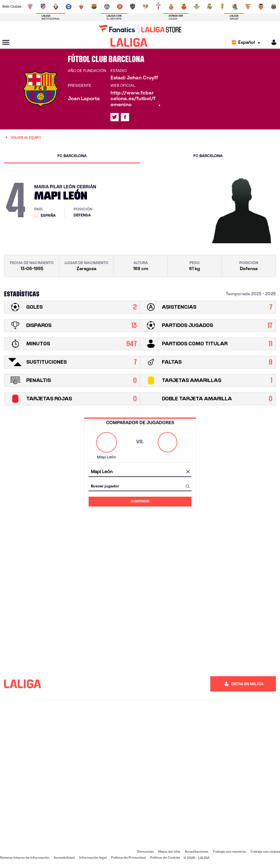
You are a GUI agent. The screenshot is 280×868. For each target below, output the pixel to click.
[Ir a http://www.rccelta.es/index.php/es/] (158, 7)
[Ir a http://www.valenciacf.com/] (261, 7)
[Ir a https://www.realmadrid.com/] (209, 7)
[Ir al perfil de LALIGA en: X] (115, 117)
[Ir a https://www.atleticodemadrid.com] (43, 7)
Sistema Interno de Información (25, 857)
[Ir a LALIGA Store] (140, 29)
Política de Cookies (165, 857)
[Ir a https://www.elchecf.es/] (81, 7)
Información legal (93, 857)
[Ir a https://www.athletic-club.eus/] (30, 7)
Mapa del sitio (169, 851)
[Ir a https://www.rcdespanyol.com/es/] (171, 7)
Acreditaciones (196, 851)
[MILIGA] (272, 42)
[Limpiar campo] (188, 472)
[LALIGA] (129, 42)
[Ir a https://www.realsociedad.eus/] (235, 7)
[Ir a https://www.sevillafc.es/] (248, 7)
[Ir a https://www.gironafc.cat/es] (120, 7)
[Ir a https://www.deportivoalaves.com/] (69, 7)
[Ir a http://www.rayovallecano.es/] (145, 7)
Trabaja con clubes (265, 851)
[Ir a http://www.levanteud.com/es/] (133, 7)
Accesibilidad (64, 857)
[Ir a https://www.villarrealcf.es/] (274, 7)
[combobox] (140, 472)
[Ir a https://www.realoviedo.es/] (222, 7)
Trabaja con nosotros (229, 851)
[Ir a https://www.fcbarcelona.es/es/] (94, 7)
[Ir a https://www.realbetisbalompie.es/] (197, 7)
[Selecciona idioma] (247, 43)
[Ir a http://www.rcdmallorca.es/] (184, 7)
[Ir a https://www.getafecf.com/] (107, 7)
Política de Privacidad (128, 857)
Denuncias (145, 851)
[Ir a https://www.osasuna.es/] (56, 7)
